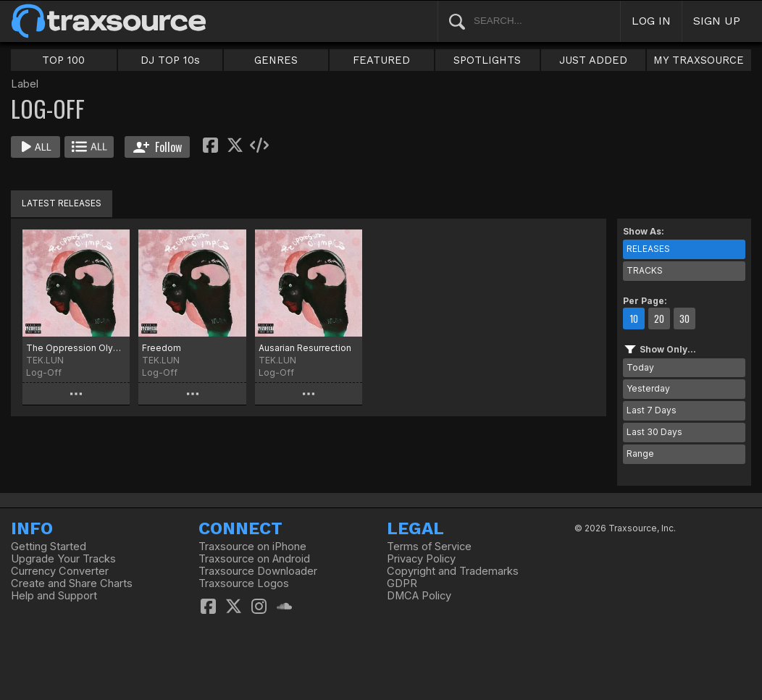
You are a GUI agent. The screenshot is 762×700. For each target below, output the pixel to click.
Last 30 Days (654, 432)
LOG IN (651, 21)
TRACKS (645, 270)
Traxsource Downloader (258, 571)
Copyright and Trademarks (453, 571)
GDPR (402, 583)
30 (684, 319)
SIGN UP (717, 21)
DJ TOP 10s (170, 60)
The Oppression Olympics (76, 348)
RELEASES (648, 249)
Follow (158, 147)
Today (640, 367)
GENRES (276, 60)
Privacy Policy (421, 559)
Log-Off (44, 372)
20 (659, 319)
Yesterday (648, 388)
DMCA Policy (419, 596)
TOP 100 (63, 60)
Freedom (162, 348)
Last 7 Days (652, 410)
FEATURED (381, 60)
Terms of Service (429, 547)
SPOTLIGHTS (487, 60)
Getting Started (49, 547)
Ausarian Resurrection (305, 348)
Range (640, 454)
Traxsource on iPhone (252, 547)
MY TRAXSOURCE (699, 60)
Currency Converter (60, 571)
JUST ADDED (593, 60)
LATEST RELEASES (62, 203)
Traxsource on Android (254, 559)
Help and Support (54, 596)
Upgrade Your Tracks (63, 559)
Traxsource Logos (244, 583)
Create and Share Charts (72, 583)
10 (634, 319)
